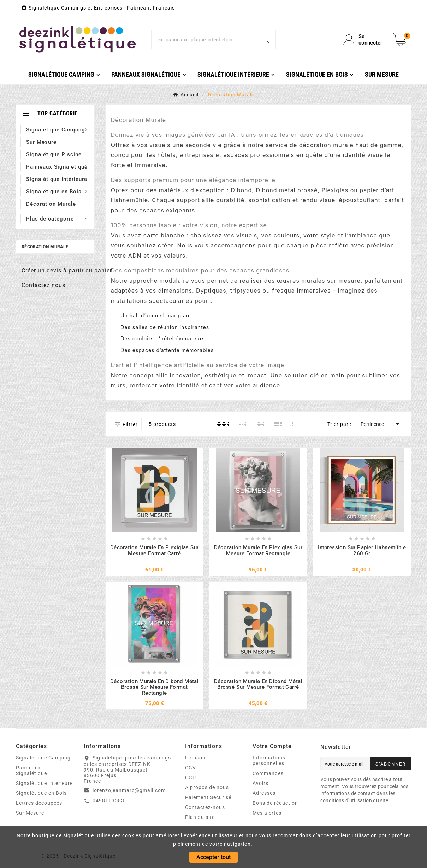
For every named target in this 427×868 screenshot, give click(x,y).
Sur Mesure (30, 813)
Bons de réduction (275, 803)
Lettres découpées (39, 803)
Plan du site (200, 817)
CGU (191, 778)
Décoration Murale (45, 247)
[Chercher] (204, 40)
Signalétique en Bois (41, 793)
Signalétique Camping (43, 758)
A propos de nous (207, 787)
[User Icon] (364, 40)
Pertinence (381, 424)
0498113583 (108, 800)
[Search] (266, 40)
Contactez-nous (205, 807)
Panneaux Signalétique (31, 770)
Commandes (268, 773)
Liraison (195, 758)
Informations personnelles (269, 761)
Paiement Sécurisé (208, 797)
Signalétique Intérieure (44, 783)
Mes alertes (267, 813)
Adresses (264, 793)
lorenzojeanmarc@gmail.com (129, 790)
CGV (191, 768)
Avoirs (260, 783)
